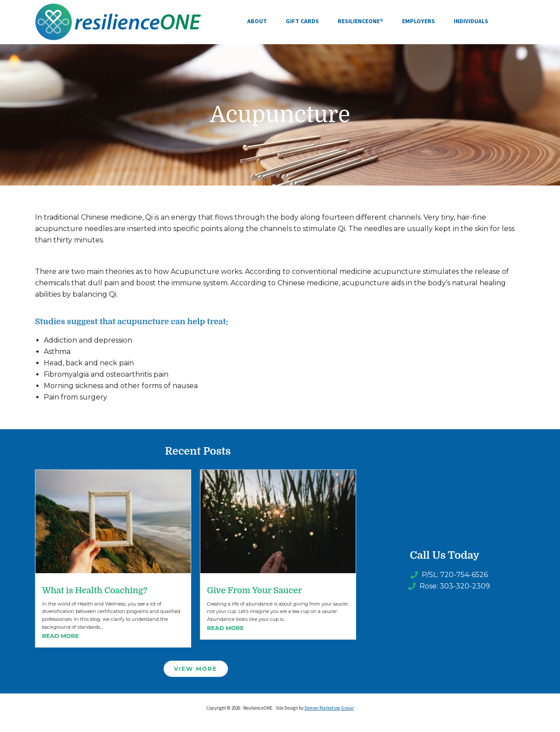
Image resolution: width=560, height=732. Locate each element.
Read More (60, 636)
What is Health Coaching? (95, 591)
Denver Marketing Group (329, 708)
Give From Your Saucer (254, 591)
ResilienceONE (118, 22)
